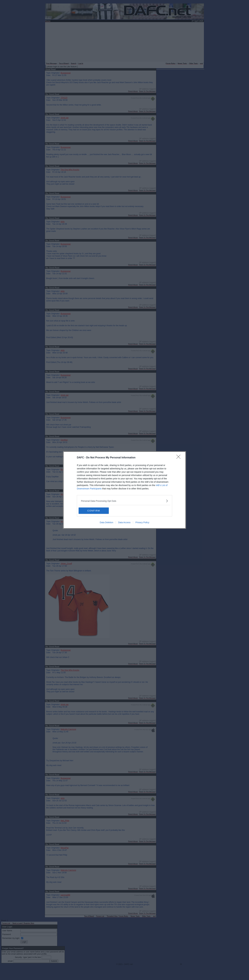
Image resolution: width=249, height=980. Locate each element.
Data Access (124, 522)
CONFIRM (94, 511)
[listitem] (124, 501)
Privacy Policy (142, 522)
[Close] (179, 458)
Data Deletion (106, 522)
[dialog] (124, 490)
